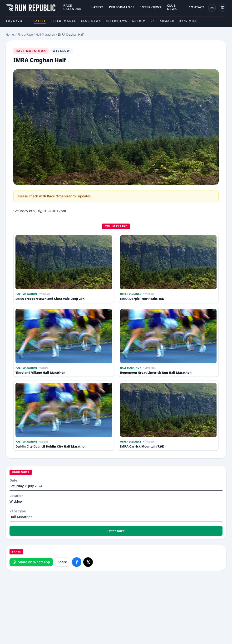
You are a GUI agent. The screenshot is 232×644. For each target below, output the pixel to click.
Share (62, 562)
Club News (172, 7)
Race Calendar (72, 7)
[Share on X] (88, 562)
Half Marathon (31, 51)
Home (10, 35)
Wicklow (62, 51)
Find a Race (25, 35)
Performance (122, 7)
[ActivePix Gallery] (222, 8)
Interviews (151, 7)
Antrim (139, 21)
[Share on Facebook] (77, 562)
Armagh (167, 21)
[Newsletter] (212, 8)
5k (153, 21)
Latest (97, 7)
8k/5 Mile (188, 21)
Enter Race (116, 531)
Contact (196, 7)
